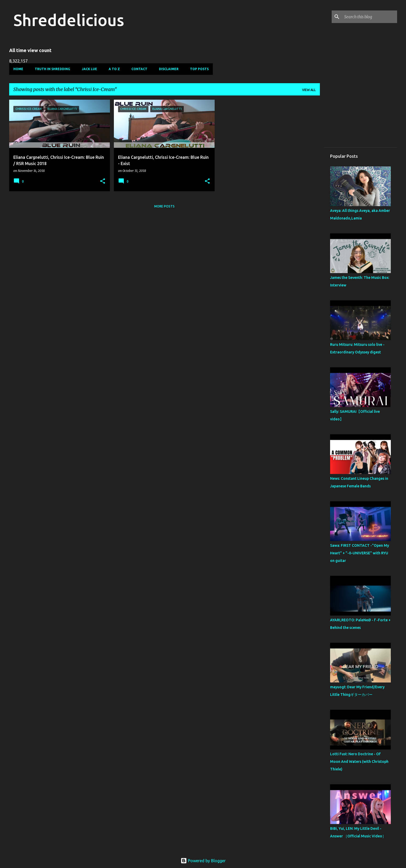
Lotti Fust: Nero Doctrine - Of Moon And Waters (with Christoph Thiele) (359, 762)
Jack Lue (89, 69)
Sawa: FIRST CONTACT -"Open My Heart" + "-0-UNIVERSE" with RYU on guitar (360, 553)
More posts (164, 206)
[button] (103, 181)
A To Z (114, 69)
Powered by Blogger (203, 861)
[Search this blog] (370, 17)
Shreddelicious (69, 20)
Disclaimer (169, 69)
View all (309, 90)
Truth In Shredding (52, 69)
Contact (139, 69)
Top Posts (199, 69)
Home (18, 69)
